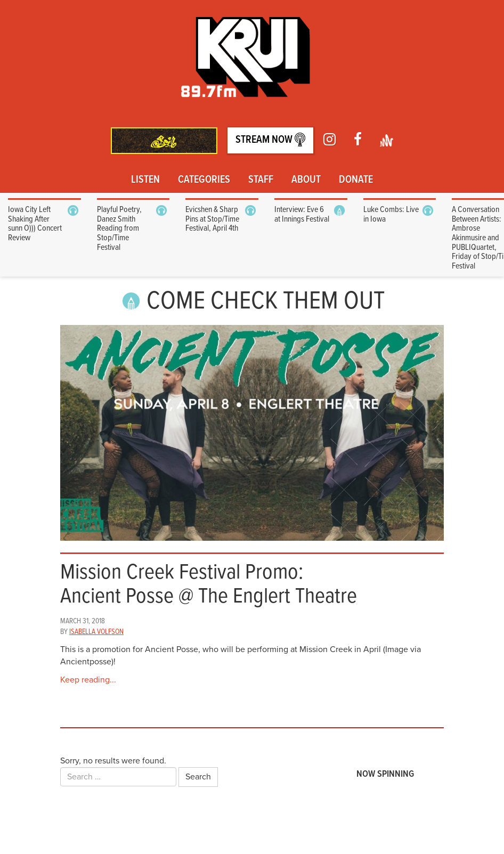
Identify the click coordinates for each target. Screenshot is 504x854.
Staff (261, 180)
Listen (145, 180)
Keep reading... (88, 680)
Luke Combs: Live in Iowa (391, 214)
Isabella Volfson (96, 632)
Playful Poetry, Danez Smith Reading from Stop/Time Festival (119, 228)
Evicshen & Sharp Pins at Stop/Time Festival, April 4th (212, 219)
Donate (356, 180)
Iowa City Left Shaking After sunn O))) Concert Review (35, 224)
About (306, 180)
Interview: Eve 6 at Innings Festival (302, 214)
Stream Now (270, 140)
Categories (204, 180)
